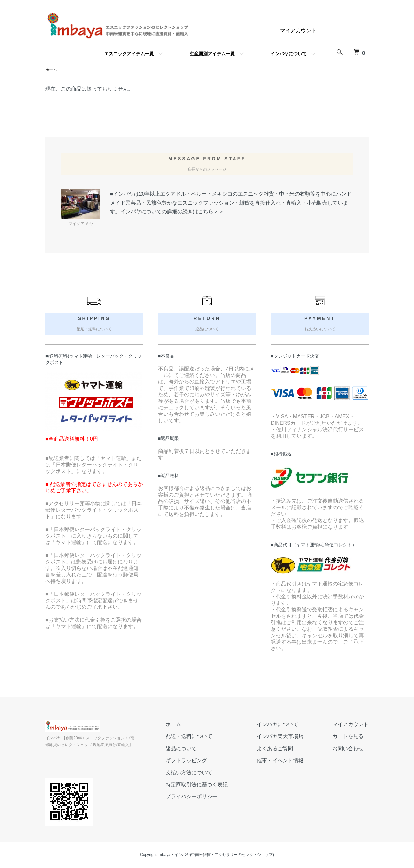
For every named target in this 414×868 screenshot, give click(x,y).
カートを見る (348, 736)
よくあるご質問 (275, 749)
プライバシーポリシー (191, 796)
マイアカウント (298, 31)
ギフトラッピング (186, 761)
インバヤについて (289, 54)
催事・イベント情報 (280, 761)
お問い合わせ (348, 749)
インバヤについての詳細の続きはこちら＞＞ (172, 212)
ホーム (51, 70)
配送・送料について (189, 736)
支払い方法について (189, 772)
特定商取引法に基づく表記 (197, 784)
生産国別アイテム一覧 (212, 54)
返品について (181, 749)
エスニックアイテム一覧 (129, 54)
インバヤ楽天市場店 (280, 736)
